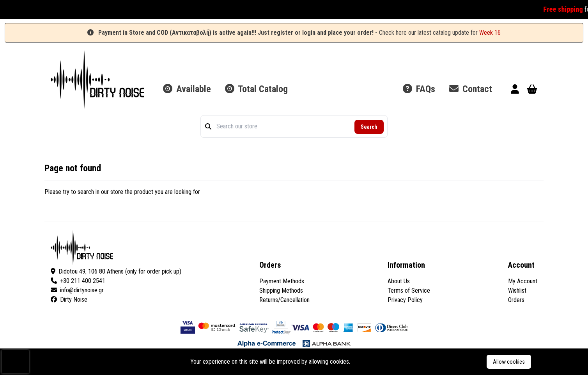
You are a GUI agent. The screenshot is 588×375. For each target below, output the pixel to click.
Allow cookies (509, 362)
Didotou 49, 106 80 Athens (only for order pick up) (116, 271)
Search (369, 127)
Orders (516, 300)
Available (187, 89)
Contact (471, 89)
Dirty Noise (69, 299)
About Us (399, 281)
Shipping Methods (281, 291)
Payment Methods (282, 281)
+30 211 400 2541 (78, 281)
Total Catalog (256, 89)
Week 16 (490, 33)
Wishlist (517, 291)
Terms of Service (409, 291)
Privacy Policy (405, 300)
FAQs (419, 89)
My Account (523, 281)
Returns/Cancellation (284, 300)
